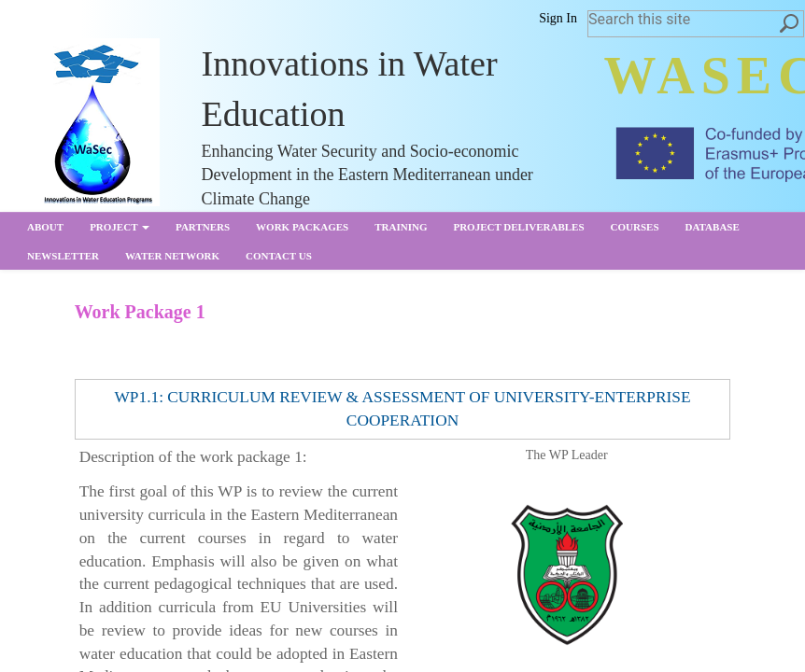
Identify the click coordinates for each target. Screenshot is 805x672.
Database (713, 227)
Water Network (172, 256)
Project (120, 227)
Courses (635, 227)
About (45, 227)
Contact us (279, 256)
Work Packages (302, 227)
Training (401, 227)
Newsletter (63, 256)
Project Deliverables (518, 227)
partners (203, 227)
